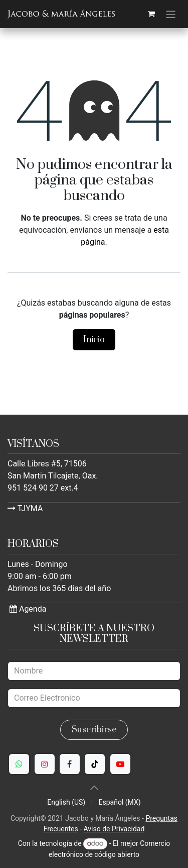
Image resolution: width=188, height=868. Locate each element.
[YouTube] (120, 764)
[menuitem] (66, 802)
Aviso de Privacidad (114, 829)
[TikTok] (95, 764)
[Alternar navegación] (171, 14)
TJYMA (25, 508)
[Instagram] (45, 764)
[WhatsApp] (19, 764)
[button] (94, 788)
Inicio (94, 340)
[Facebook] (70, 764)
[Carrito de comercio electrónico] (151, 14)
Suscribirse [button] (94, 730)
